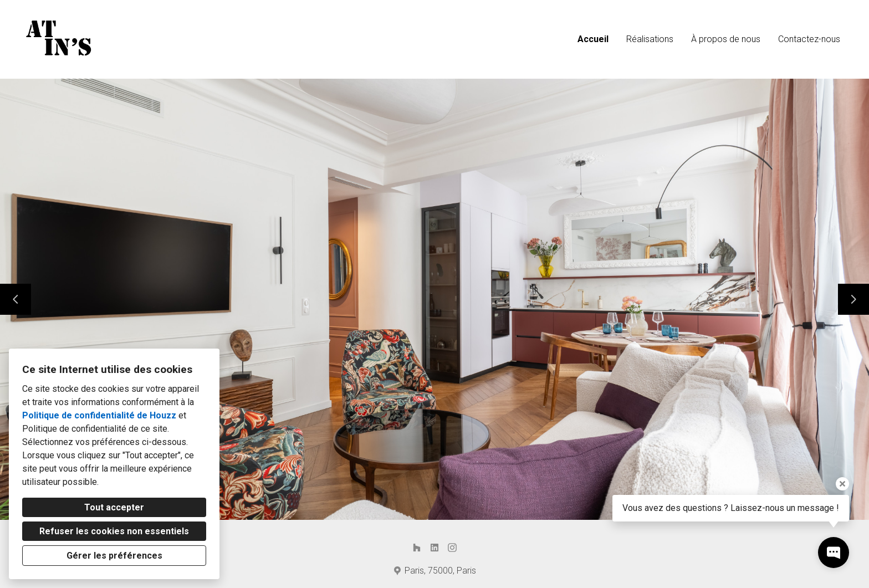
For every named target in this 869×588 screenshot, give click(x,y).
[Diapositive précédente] (16, 299)
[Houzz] (417, 548)
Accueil (593, 39)
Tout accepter (114, 507)
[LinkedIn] (434, 548)
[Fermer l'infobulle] (842, 484)
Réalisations (650, 39)
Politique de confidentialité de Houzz (99, 415)
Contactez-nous (809, 39)
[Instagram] (452, 548)
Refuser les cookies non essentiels (114, 531)
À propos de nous (726, 39)
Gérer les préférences (114, 556)
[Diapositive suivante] (853, 299)
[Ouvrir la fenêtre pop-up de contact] (834, 553)
